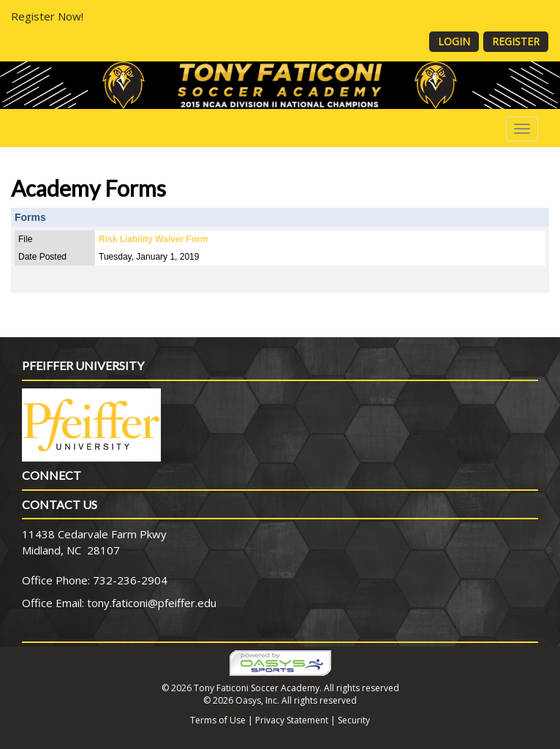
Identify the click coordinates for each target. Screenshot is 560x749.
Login (454, 41)
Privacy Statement (292, 720)
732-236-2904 (130, 580)
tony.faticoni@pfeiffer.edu (152, 603)
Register (516, 41)
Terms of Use (218, 720)
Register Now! (47, 16)
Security (354, 720)
